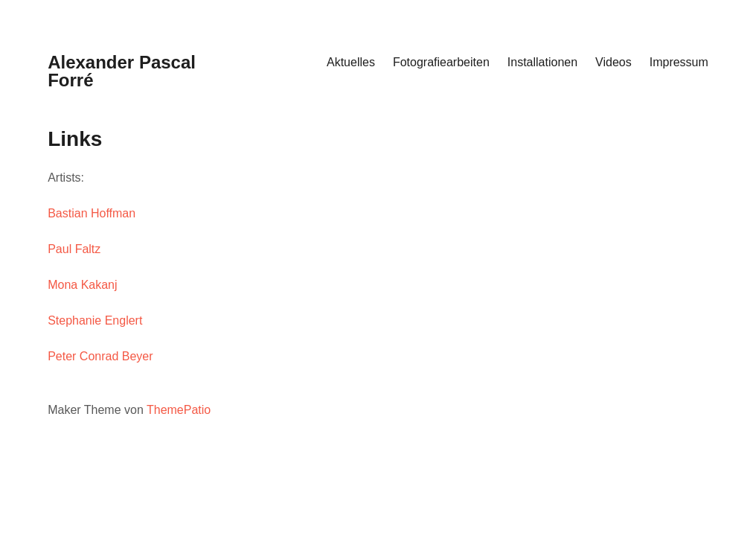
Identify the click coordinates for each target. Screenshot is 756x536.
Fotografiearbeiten (441, 62)
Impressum (679, 62)
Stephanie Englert (95, 320)
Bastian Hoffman (92, 213)
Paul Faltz (74, 249)
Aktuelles (351, 62)
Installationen (542, 62)
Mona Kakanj (82, 285)
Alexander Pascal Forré (122, 71)
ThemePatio (179, 410)
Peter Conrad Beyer (100, 356)
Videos (614, 62)
